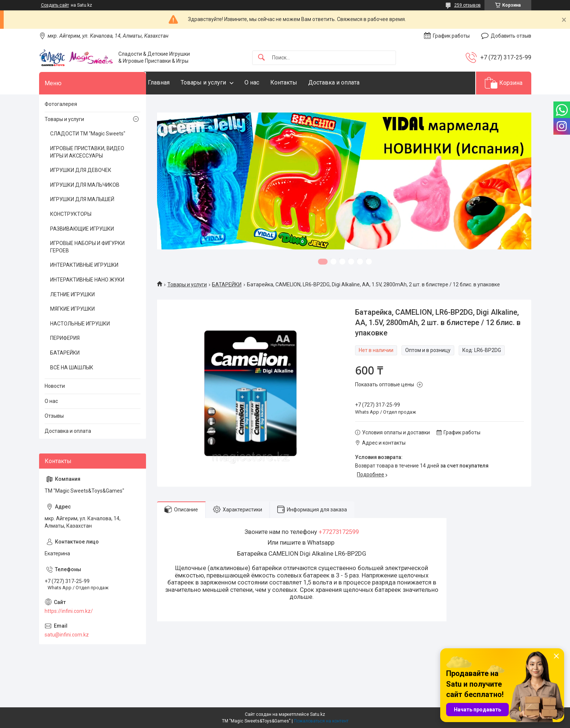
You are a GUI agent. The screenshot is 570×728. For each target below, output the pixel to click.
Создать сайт (55, 5)
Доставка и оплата (349, 82)
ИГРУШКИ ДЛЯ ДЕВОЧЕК (81, 170)
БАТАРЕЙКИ (227, 284)
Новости (55, 386)
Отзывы (54, 416)
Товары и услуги (218, 82)
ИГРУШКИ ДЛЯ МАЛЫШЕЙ (82, 199)
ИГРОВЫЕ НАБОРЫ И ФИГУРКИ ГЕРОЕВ (87, 247)
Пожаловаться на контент (321, 721)
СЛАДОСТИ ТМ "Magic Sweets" (88, 134)
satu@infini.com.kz (67, 635)
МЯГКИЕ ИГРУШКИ (72, 309)
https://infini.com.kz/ (69, 611)
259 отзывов (468, 5)
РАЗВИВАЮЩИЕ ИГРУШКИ (82, 229)
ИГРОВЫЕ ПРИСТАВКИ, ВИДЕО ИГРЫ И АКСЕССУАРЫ (87, 152)
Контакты (298, 82)
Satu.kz (318, 714)
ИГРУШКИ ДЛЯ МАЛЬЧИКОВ (85, 185)
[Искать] (261, 58)
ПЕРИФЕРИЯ (65, 338)
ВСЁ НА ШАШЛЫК (72, 368)
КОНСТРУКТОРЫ (71, 214)
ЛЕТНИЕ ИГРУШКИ (72, 294)
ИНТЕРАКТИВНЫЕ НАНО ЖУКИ (87, 280)
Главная (173, 82)
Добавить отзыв (511, 36)
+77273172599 (339, 532)
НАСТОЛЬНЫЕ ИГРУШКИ (80, 324)
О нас (267, 82)
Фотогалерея (61, 104)
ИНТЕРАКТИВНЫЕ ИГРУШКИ (84, 265)
